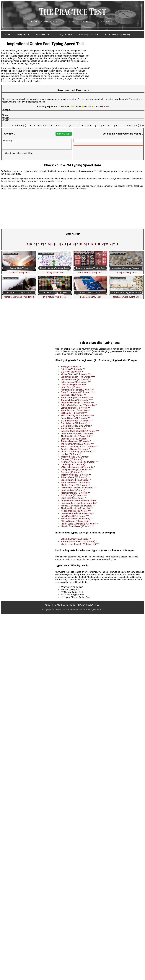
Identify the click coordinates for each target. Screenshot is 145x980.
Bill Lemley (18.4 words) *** (74, 413)
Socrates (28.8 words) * (72, 459)
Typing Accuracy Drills (126, 271)
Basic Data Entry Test (90, 296)
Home (7, 34)
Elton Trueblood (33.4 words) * (75, 483)
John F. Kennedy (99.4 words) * (76, 539)
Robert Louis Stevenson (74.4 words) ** (80, 524)
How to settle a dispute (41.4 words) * (79, 503)
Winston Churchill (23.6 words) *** (77, 444)
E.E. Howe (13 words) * (72, 372)
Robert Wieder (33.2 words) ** (75, 477)
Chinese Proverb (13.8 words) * (76, 379)
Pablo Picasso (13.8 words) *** (76, 382)
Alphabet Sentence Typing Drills (19, 296)
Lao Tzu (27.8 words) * (72, 454)
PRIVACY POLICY (85, 605)
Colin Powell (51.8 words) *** (75, 516)
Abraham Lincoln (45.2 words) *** (77, 508)
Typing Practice (43, 34)
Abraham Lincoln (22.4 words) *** (77, 436)
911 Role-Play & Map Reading (117, 34)
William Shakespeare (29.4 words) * (78, 467)
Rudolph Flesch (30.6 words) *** (76, 470)
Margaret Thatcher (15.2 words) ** (77, 390)
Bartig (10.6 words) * (71, 367)
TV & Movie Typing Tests (55, 296)
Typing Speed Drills (55, 271)
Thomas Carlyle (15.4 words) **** (77, 398)
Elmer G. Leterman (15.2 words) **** (78, 392)
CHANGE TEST (64, 134)
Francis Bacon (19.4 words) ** (75, 423)
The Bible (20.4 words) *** (73, 428)
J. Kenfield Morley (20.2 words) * (76, 426)
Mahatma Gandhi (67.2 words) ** (77, 519)
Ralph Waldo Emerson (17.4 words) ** (79, 405)
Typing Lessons (65, 34)
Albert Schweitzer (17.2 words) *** (77, 403)
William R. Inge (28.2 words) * (75, 457)
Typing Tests (23, 34)
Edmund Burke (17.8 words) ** (75, 408)
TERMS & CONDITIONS (64, 605)
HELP (98, 605)
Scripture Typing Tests (19, 271)
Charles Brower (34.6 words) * (75, 485)
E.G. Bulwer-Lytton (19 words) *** (77, 421)
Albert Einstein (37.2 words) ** (75, 493)
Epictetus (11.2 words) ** (73, 369)
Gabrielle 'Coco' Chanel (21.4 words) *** (80, 431)
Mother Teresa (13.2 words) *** (76, 374)
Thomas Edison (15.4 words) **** (77, 400)
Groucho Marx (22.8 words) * (75, 439)
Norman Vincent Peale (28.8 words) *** (80, 462)
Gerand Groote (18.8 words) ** (75, 418)
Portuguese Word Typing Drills (126, 296)
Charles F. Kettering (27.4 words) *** (78, 452)
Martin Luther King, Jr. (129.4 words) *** (80, 544)
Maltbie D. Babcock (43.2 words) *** (78, 506)
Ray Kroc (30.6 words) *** (73, 472)
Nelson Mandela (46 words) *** (76, 511)
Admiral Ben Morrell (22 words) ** (77, 434)
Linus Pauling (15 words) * (73, 385)
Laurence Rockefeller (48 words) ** (78, 513)
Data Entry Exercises (89, 34)
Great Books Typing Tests (90, 271)
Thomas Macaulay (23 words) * (76, 441)
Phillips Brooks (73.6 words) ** (75, 521)
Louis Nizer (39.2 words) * (73, 498)
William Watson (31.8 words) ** (76, 475)
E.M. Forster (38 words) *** (74, 495)
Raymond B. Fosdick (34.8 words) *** (79, 488)
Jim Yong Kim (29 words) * (74, 465)
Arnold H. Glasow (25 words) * (75, 449)
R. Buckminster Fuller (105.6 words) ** (79, 542)
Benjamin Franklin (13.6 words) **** (78, 377)
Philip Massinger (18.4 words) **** (77, 416)
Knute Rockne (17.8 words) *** (75, 410)
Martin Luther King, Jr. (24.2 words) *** (79, 446)
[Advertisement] (25, 365)
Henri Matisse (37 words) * (74, 490)
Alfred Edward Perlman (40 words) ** (78, 501)
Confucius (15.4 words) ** (73, 395)
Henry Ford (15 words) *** (73, 387)
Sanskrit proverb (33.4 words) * (76, 480)
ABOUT (48, 605)
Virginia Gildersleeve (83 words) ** (77, 526)
